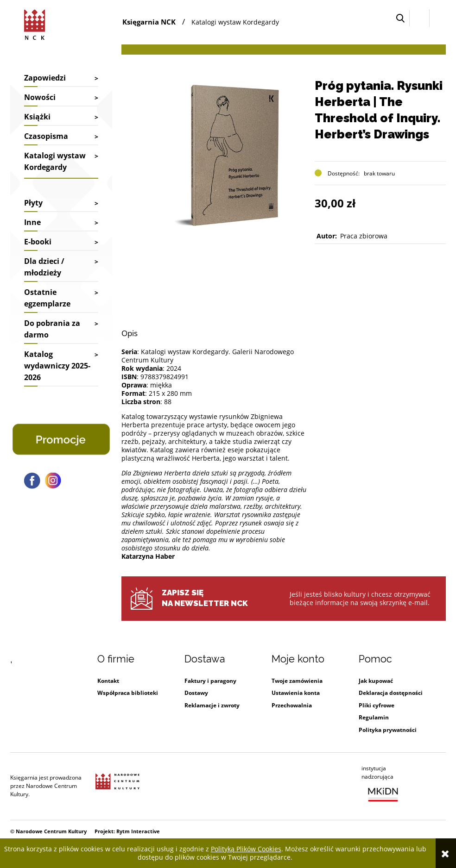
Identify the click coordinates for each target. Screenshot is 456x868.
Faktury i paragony (210, 681)
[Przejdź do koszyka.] (438, 18)
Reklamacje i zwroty (212, 705)
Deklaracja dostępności (391, 693)
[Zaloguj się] (419, 18)
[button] (400, 18)
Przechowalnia (292, 705)
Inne (32, 222)
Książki (37, 117)
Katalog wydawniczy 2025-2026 (57, 366)
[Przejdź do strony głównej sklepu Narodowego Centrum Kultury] (36, 23)
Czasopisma (46, 136)
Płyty (33, 203)
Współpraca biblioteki (128, 693)
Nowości (40, 97)
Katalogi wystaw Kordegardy (55, 161)
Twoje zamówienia (297, 681)
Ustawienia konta (296, 693)
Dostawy (196, 693)
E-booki (38, 242)
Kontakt (108, 681)
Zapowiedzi (45, 78)
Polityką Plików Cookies (246, 849)
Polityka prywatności (388, 730)
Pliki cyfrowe (377, 705)
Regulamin (374, 717)
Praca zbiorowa (364, 236)
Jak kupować (376, 681)
